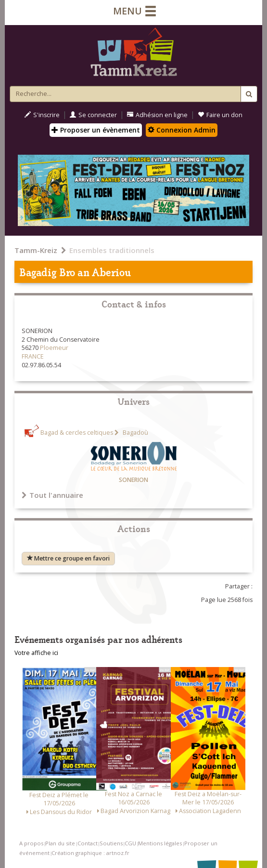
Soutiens (111, 843)
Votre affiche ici (36, 653)
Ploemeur (54, 348)
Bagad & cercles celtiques (77, 433)
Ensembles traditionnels (112, 250)
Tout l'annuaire (52, 495)
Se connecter (93, 115)
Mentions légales (160, 843)
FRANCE (33, 356)
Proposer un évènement (96, 130)
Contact (88, 843)
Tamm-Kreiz (36, 250)
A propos (31, 843)
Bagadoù (135, 433)
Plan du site (60, 843)
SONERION (133, 480)
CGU (130, 843)
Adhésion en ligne (157, 115)
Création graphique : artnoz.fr (90, 853)
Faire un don (220, 115)
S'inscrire (42, 115)
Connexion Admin (182, 130)
